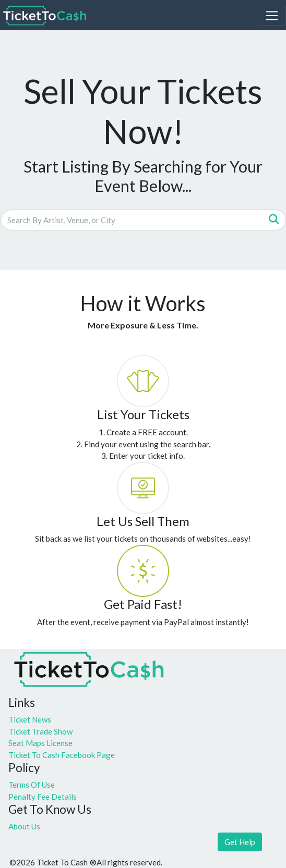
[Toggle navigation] (272, 16)
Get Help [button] (240, 842)
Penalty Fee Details (43, 797)
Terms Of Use (32, 785)
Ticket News (30, 719)
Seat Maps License (40, 743)
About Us (24, 826)
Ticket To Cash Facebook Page (62, 755)
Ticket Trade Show (40, 731)
